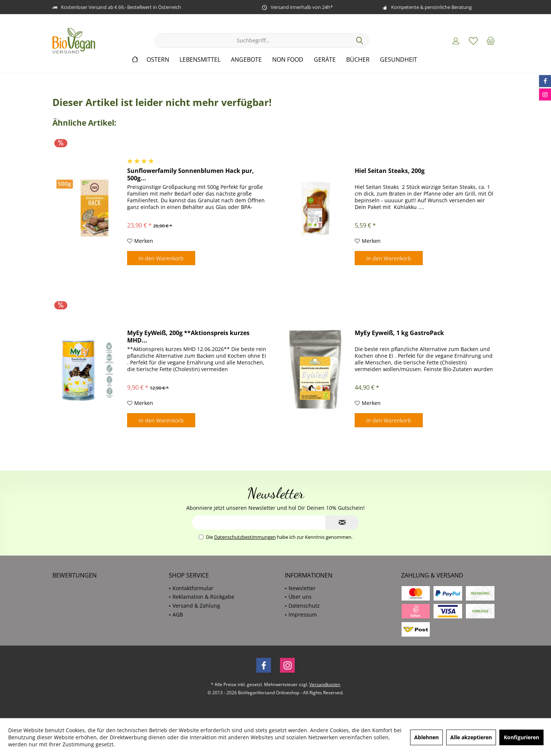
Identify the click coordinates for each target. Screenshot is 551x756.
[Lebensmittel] (200, 60)
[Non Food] (288, 60)
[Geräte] (325, 60)
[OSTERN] (158, 60)
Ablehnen (426, 737)
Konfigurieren (521, 737)
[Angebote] (246, 60)
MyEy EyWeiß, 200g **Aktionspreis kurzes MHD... (188, 337)
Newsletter (302, 588)
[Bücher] (358, 60)
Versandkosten (325, 684)
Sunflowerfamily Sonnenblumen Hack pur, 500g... (191, 174)
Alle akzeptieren (471, 737)
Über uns (300, 597)
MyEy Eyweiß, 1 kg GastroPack (399, 333)
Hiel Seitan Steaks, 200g (390, 171)
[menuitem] (491, 41)
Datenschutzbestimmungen (245, 537)
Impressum (303, 615)
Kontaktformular (193, 588)
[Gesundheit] (399, 60)
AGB (178, 615)
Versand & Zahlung (196, 606)
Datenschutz (304, 606)
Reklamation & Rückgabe (203, 597)
